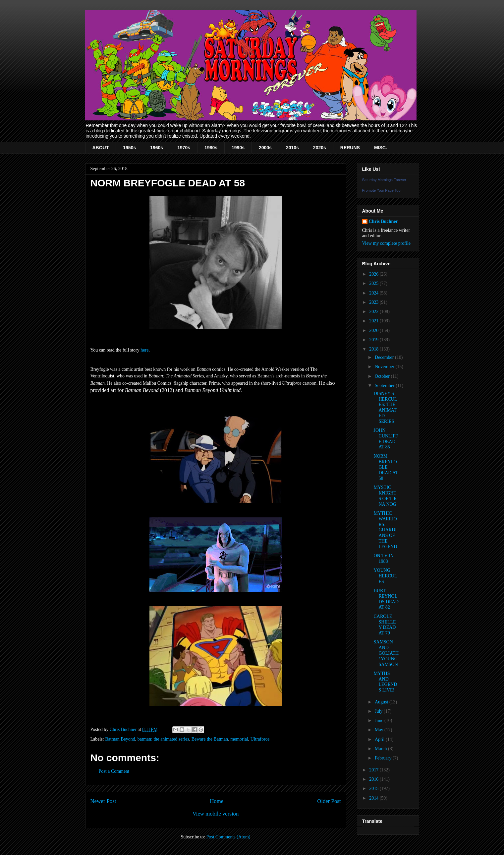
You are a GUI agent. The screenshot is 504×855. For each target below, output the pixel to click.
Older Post (329, 801)
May (380, 730)
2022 (374, 312)
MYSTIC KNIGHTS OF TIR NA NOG (385, 496)
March (381, 749)
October (383, 376)
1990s (238, 148)
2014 (374, 798)
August (382, 702)
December (385, 357)
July (379, 711)
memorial (239, 739)
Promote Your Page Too (381, 190)
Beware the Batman (210, 739)
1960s (157, 148)
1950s (129, 148)
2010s (292, 148)
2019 (374, 340)
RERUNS (350, 148)
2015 (374, 789)
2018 (374, 349)
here (144, 350)
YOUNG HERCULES (385, 576)
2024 (374, 293)
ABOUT (101, 148)
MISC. (381, 148)
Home (217, 801)
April (380, 739)
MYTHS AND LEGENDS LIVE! (385, 682)
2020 (374, 330)
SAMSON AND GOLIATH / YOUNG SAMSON (386, 653)
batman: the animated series (163, 739)
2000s (265, 148)
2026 (374, 274)
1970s (184, 148)
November (385, 367)
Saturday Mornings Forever (384, 180)
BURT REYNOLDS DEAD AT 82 (386, 599)
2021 (374, 321)
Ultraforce (260, 739)
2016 (374, 779)
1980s (211, 148)
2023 (374, 302)
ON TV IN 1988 (383, 559)
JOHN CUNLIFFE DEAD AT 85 (386, 439)
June (380, 721)
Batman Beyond (120, 739)
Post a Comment (114, 771)
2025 (374, 283)
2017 (374, 770)
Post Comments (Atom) (228, 837)
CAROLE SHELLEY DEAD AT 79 (385, 625)
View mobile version (216, 814)
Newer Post (103, 801)
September (385, 386)
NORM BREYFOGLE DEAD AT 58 (386, 467)
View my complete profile (387, 243)
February (384, 758)
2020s (320, 148)
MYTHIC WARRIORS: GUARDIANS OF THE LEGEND (385, 530)
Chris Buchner (383, 221)
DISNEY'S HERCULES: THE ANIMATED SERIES (385, 407)
